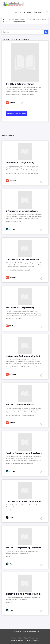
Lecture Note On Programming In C (23, 356)
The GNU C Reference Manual (20, 405)
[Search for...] (23, 32)
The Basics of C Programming (20, 308)
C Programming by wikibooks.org (22, 211)
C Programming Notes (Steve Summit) (24, 501)
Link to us (27, 12)
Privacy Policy (17, 638)
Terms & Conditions (31, 638)
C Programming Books (38, 19)
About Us (18, 12)
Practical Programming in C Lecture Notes (26, 453)
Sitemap (21, 641)
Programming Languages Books (17, 19)
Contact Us (37, 12)
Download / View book (17, 114)
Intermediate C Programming (20, 163)
